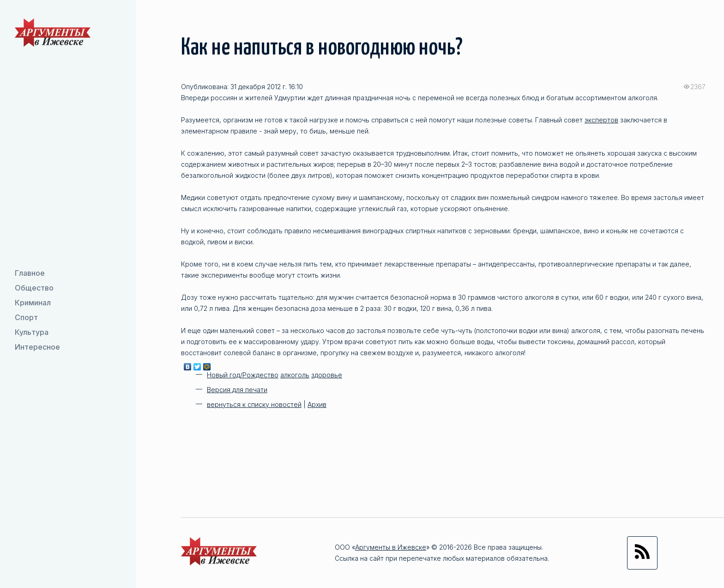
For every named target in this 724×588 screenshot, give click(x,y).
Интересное (37, 347)
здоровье (327, 375)
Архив (317, 404)
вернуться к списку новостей (254, 404)
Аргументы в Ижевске (391, 547)
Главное (30, 273)
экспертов (601, 120)
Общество (34, 288)
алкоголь (295, 375)
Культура (32, 332)
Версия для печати (237, 390)
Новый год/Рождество (243, 375)
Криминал (33, 303)
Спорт (26, 317)
